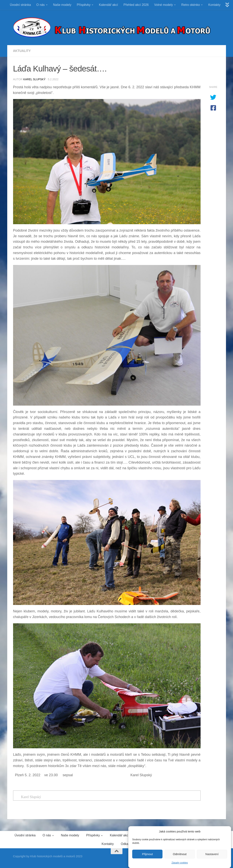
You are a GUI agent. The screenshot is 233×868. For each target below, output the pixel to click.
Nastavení (212, 857)
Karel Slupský (34, 79)
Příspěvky (84, 5)
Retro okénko (191, 5)
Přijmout (147, 857)
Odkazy (126, 844)
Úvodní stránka (21, 5)
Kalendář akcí (108, 5)
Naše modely (62, 5)
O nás (41, 5)
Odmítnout (180, 857)
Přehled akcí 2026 (136, 5)
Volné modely (163, 5)
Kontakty (214, 5)
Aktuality (22, 51)
